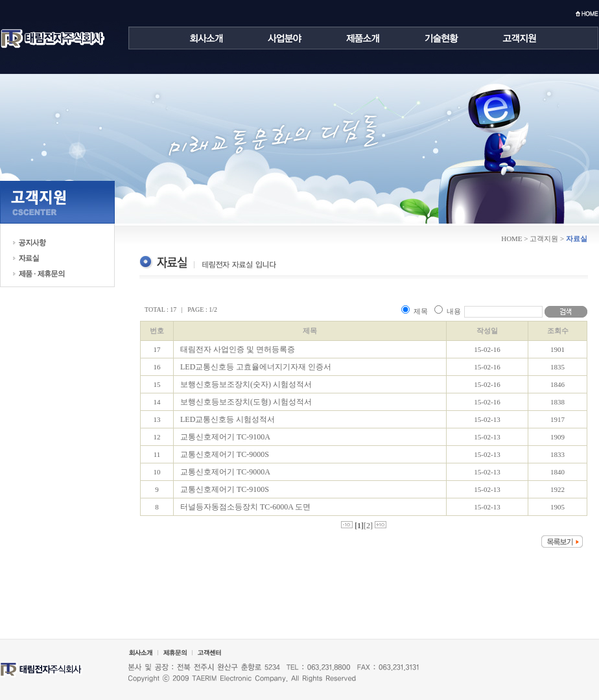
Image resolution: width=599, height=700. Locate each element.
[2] (368, 526)
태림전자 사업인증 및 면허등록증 (238, 349)
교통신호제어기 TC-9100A (225, 437)
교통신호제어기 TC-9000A (225, 472)
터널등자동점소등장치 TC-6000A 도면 (245, 507)
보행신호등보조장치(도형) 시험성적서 (246, 402)
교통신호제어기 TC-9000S (225, 454)
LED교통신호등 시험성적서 (228, 419)
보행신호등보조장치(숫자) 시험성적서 (246, 384)
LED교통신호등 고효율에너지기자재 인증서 (256, 367)
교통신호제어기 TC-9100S (225, 489)
